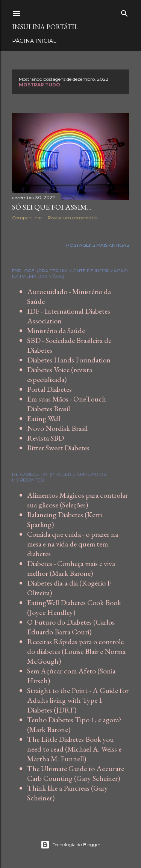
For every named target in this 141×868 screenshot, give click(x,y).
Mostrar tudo (39, 85)
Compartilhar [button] (27, 218)
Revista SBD (45, 438)
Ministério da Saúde (56, 331)
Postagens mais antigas (98, 245)
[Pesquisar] (124, 12)
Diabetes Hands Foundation (69, 360)
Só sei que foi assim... (52, 207)
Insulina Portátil (45, 27)
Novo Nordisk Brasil (57, 428)
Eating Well (44, 418)
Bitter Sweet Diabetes (58, 448)
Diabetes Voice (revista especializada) (60, 374)
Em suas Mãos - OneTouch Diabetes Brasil (67, 404)
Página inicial (34, 41)
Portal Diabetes (49, 389)
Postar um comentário (73, 218)
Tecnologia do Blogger (70, 845)
